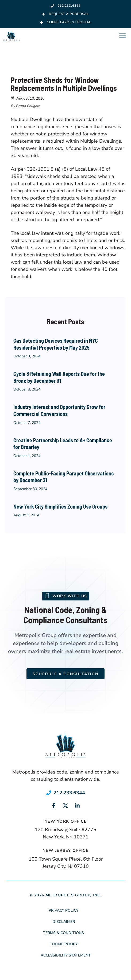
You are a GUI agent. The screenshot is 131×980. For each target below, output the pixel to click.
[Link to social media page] (54, 806)
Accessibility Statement (66, 955)
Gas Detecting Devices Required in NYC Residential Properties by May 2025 (56, 344)
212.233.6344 (69, 793)
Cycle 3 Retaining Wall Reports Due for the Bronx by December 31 (59, 377)
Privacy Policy (63, 910)
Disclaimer (64, 922)
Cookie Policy (63, 944)
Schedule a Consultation (65, 674)
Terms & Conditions (63, 933)
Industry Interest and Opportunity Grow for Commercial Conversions (59, 410)
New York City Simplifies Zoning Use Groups (60, 506)
